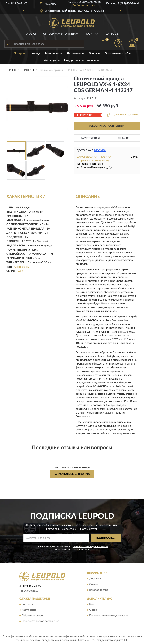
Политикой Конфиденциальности (90, 546)
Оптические (22, 267)
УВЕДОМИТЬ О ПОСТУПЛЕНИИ (107, 126)
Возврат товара (99, 590)
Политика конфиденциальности (109, 616)
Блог (92, 604)
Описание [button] (123, 138)
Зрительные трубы (118, 53)
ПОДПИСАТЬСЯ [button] (106, 538)
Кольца (35, 53)
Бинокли (95, 53)
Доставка (95, 579)
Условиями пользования (68, 550)
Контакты (112, 34)
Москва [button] (100, 150)
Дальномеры (76, 53)
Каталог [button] (31, 34)
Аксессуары (52, 60)
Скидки (94, 610)
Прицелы (20, 53)
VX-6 (20, 271)
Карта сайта (29, 610)
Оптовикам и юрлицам (61, 34)
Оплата (94, 584)
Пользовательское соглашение (40, 621)
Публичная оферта (33, 616)
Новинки (92, 34)
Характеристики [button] (90, 138)
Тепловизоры (54, 53)
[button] (84, 5)
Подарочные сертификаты (82, 60)
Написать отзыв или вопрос (72, 474)
